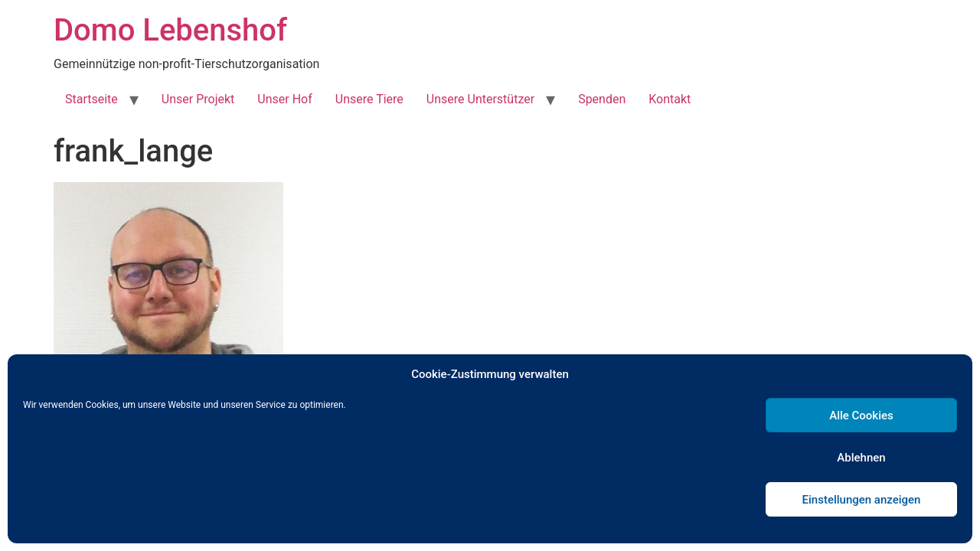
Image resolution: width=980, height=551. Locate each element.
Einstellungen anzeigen (862, 500)
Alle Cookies (861, 416)
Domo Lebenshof (170, 30)
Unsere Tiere (369, 99)
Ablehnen (861, 458)
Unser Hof (284, 99)
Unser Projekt (198, 99)
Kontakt (670, 99)
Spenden (602, 99)
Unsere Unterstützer (480, 99)
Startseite (91, 99)
